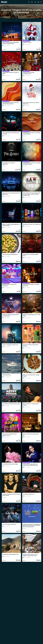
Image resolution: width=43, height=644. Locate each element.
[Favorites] (35, 2)
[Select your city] (32, 2)
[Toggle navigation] (41, 2)
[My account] (38, 2)
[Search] (29, 2)
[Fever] (4, 2)
